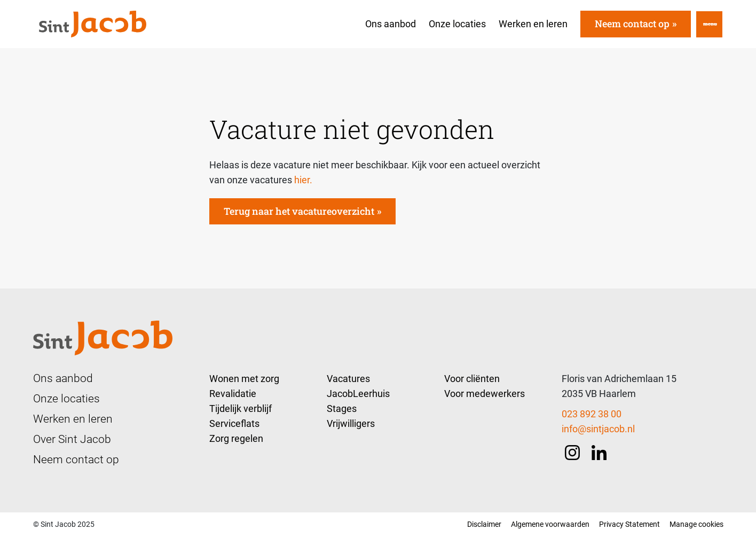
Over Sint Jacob (72, 439)
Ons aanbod (391, 24)
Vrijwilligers (351, 423)
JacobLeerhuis (358, 394)
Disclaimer (484, 524)
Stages (342, 408)
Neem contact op (632, 24)
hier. (303, 180)
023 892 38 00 (592, 414)
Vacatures (348, 379)
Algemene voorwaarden (550, 524)
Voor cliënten (472, 379)
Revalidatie (233, 394)
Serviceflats (234, 423)
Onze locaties (457, 24)
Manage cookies (696, 524)
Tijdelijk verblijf (241, 408)
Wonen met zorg (244, 379)
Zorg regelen (236, 438)
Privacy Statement (629, 524)
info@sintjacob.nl (598, 429)
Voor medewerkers (485, 394)
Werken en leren (533, 24)
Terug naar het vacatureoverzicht (299, 211)
